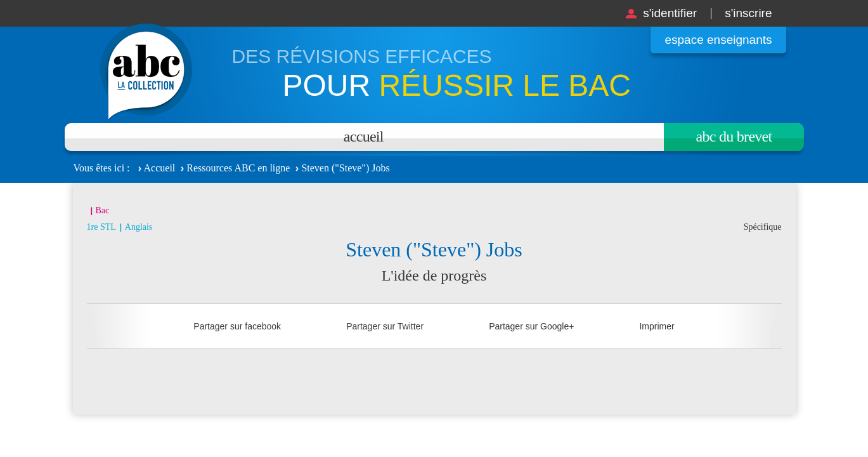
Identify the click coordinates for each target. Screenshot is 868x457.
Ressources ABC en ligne (238, 168)
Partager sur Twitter (385, 326)
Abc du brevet (734, 136)
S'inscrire (748, 13)
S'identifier (670, 13)
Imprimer (657, 326)
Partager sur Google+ (531, 326)
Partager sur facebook (237, 326)
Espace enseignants (718, 40)
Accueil (364, 136)
